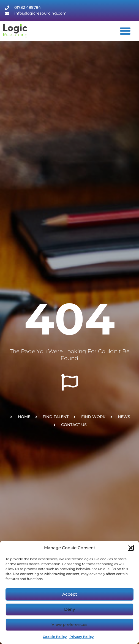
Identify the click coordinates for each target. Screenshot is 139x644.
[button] (131, 548)
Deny (69, 609)
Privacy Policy (81, 637)
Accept (70, 594)
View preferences (69, 624)
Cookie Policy (55, 637)
